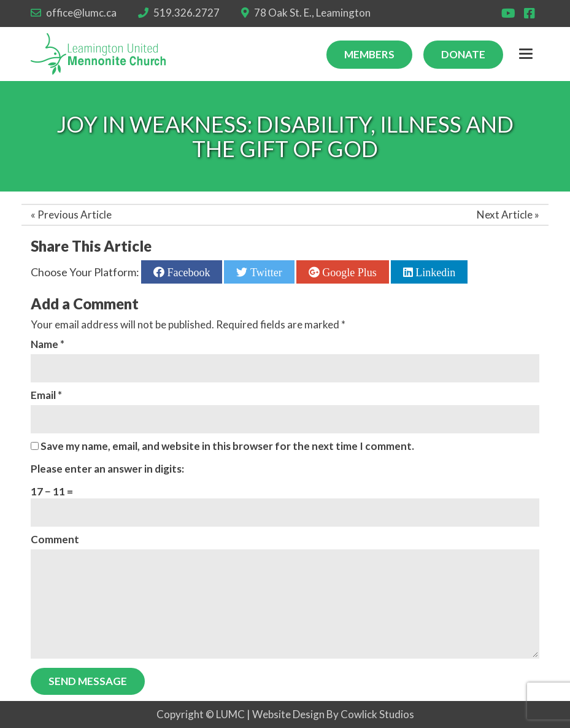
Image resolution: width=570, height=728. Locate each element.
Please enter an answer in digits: (107, 469)
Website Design (288, 714)
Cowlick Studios (377, 714)
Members (369, 54)
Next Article (505, 215)
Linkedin (434, 272)
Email (46, 395)
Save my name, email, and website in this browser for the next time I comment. (227, 446)
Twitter (264, 272)
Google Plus (348, 272)
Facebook (187, 272)
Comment (55, 539)
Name (48, 344)
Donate (463, 54)
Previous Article (75, 215)
